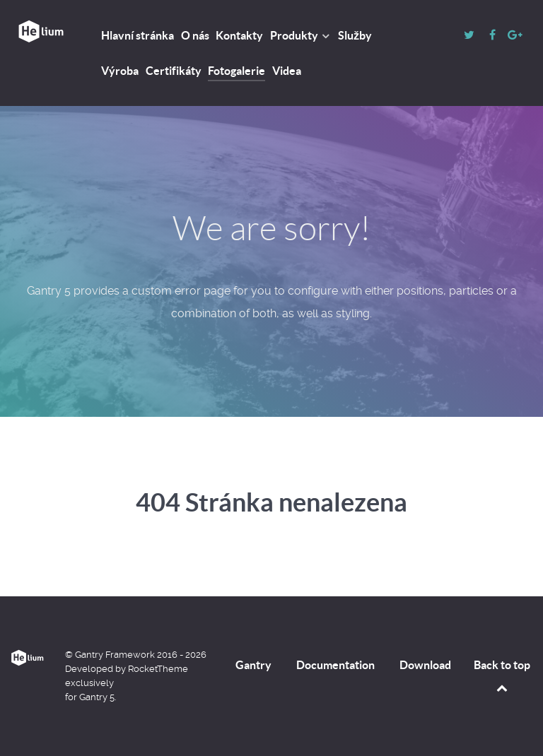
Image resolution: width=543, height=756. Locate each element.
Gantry (253, 665)
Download (425, 665)
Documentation (335, 665)
